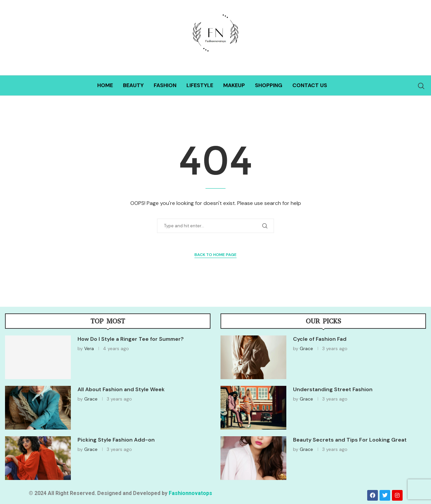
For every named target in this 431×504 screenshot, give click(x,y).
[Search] (421, 86)
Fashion (165, 85)
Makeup (234, 85)
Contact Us (310, 85)
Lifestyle (200, 85)
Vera (89, 348)
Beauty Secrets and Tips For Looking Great (350, 440)
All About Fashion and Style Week (121, 389)
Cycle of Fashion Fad (320, 339)
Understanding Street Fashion (333, 389)
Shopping (269, 85)
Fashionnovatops (190, 493)
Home (105, 85)
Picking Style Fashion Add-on (116, 440)
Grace (91, 399)
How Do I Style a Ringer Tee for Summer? (131, 339)
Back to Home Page (215, 255)
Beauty (133, 85)
